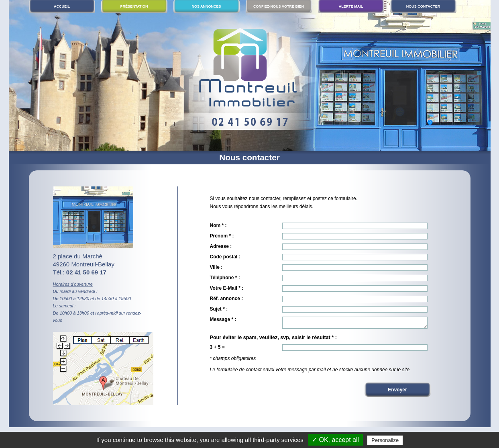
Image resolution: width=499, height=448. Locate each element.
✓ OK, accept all (335, 440)
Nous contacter (423, 6)
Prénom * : (222, 236)
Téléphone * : (225, 278)
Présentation (134, 6)
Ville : (216, 267)
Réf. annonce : (227, 299)
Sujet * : (219, 309)
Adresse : (221, 246)
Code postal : (225, 257)
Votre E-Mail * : (227, 288)
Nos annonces (206, 6)
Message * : (223, 319)
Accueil (62, 6)
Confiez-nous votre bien (279, 6)
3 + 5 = (217, 350)
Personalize (385, 440)
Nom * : (218, 225)
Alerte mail (351, 6)
